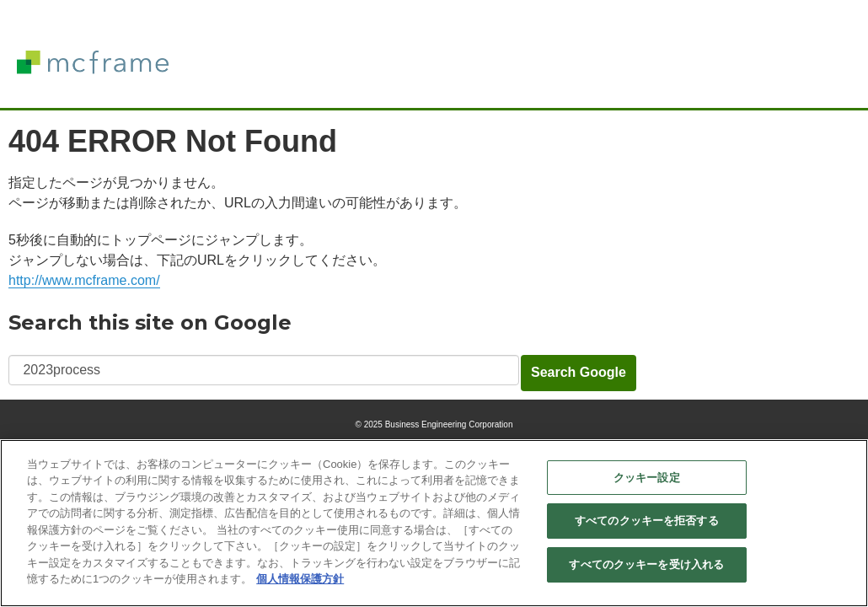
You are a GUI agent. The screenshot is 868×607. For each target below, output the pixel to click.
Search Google (579, 372)
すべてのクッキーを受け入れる (646, 565)
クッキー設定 (647, 478)
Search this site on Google (150, 322)
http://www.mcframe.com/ (84, 280)
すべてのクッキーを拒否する (647, 521)
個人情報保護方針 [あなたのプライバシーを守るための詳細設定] (300, 580)
